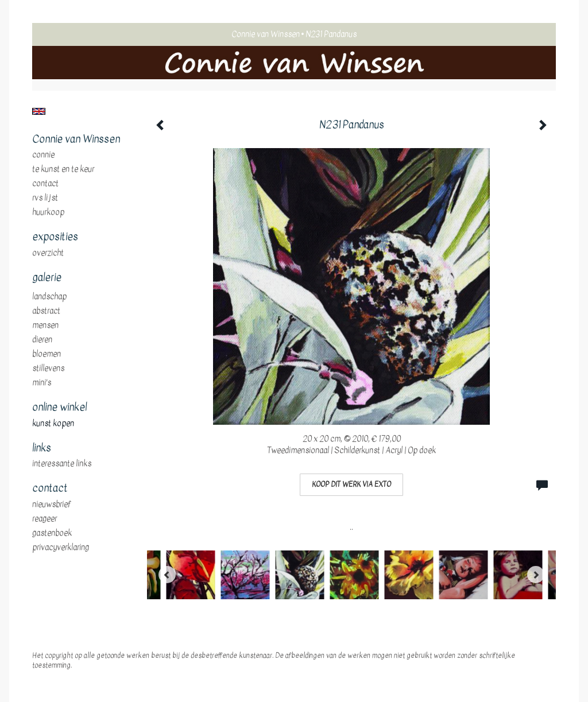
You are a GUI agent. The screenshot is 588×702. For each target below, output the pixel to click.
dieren (42, 340)
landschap (49, 297)
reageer (45, 519)
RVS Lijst (45, 198)
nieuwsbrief (52, 505)
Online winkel (59, 408)
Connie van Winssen (266, 34)
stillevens (48, 369)
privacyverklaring (61, 548)
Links (42, 448)
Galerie (47, 278)
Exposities (55, 237)
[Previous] (167, 575)
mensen (45, 325)
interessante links (62, 464)
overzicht (48, 253)
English (39, 111)
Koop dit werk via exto (351, 484)
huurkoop (48, 212)
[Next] (536, 575)
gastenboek (52, 533)
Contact (45, 184)
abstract (46, 311)
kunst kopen (53, 424)
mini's (42, 383)
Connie (43, 155)
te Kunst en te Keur (63, 169)
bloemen (47, 354)
